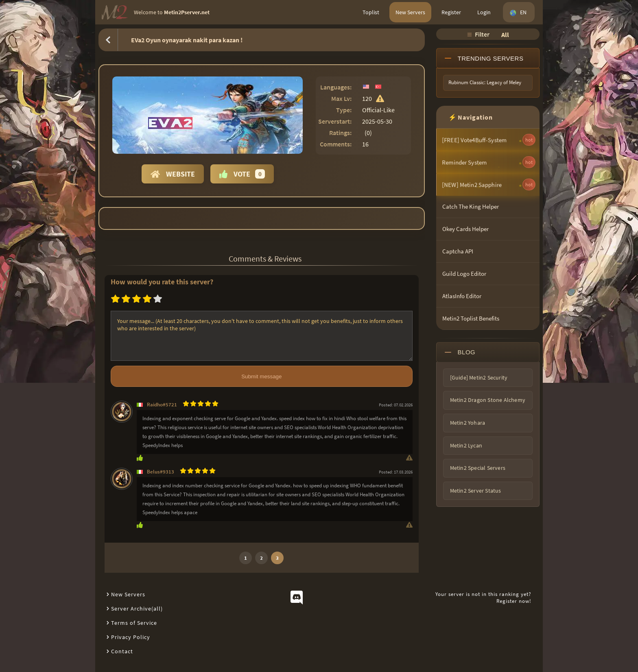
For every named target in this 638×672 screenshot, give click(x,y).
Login (484, 12)
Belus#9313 (161, 472)
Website (173, 174)
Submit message (261, 376)
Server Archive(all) (137, 609)
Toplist (371, 12)
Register (451, 12)
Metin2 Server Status (476, 491)
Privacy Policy (131, 637)
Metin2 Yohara (468, 423)
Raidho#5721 (162, 405)
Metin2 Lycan (466, 445)
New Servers (410, 12)
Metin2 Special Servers (478, 468)
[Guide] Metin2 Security (479, 377)
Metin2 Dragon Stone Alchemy (488, 400)
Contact (122, 651)
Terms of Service (134, 623)
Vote (242, 174)
